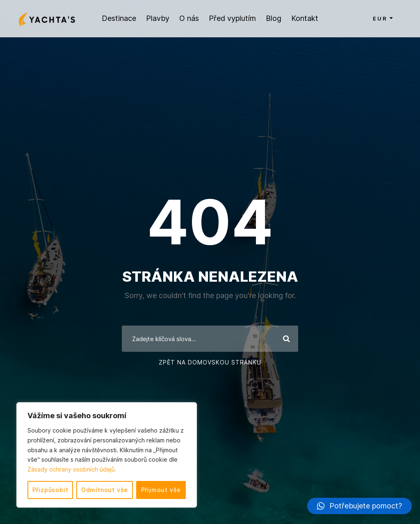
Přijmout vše (161, 490)
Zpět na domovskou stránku (210, 362)
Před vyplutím (232, 18)
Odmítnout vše (105, 490)
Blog (274, 18)
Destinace (119, 18)
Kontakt (305, 18)
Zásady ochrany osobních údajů (71, 469)
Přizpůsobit (50, 490)
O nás (189, 18)
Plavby (158, 18)
